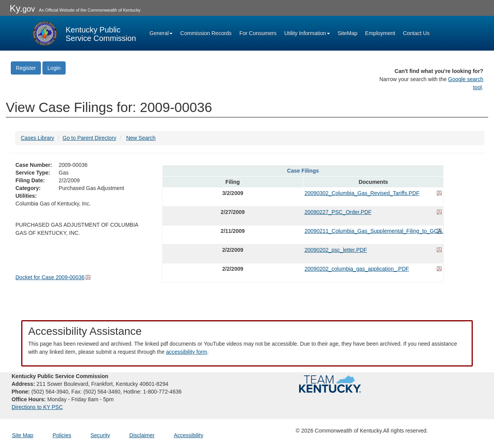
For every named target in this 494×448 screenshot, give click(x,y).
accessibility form (187, 352)
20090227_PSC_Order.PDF (338, 212)
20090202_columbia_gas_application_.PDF (357, 269)
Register (26, 68)
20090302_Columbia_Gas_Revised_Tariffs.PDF (362, 193)
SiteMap (348, 33)
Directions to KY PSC (37, 407)
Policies (62, 435)
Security (101, 435)
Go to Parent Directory (89, 138)
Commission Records (206, 33)
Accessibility (188, 435)
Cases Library (37, 138)
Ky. (22, 8)
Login (54, 68)
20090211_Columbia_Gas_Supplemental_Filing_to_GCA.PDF (373, 231)
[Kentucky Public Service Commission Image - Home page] (83, 33)
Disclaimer (142, 435)
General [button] (161, 33)
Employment (380, 33)
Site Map (23, 435)
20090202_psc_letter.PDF (336, 250)
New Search (141, 138)
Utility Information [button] (307, 33)
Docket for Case (50, 277)
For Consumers (258, 33)
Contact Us (416, 33)
